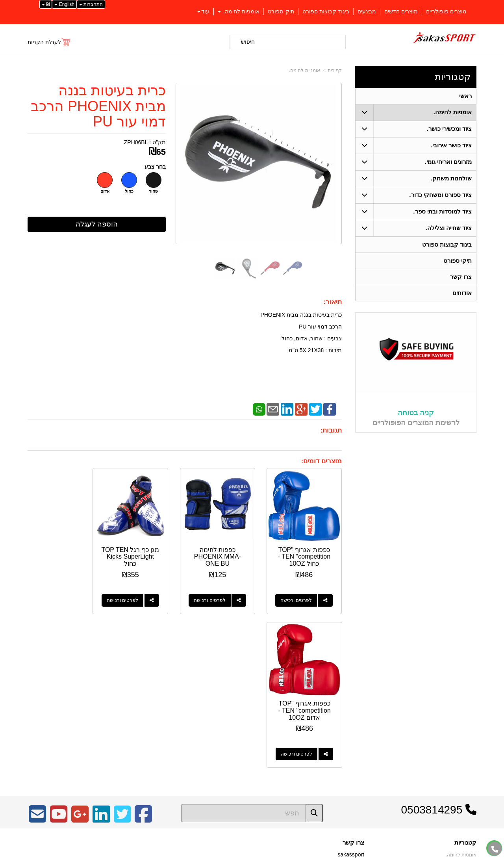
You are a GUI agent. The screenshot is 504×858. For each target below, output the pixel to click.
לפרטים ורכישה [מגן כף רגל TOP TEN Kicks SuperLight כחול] (136, 594)
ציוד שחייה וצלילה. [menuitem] (449, 228)
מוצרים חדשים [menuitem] (401, 11)
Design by (110, 715)
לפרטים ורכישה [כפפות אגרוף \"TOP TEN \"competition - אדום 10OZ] (54, 594)
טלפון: (357, 717)
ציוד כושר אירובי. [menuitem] (451, 145)
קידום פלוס (239, 852)
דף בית (335, 71)
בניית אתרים (218, 852)
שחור (154, 191)
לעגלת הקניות (44, 42)
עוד (203, 11)
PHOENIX (273, 315)
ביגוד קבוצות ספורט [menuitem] (326, 11)
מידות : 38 (330, 350)
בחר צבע (155, 167)
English (64, 4)
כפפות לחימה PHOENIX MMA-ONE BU (225, 551)
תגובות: (331, 430)
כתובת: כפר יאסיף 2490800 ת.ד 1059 (320, 705)
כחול (129, 191)
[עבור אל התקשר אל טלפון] (495, 849)
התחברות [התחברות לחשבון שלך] (91, 4)
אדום (105, 191)
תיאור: (333, 302)
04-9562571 (335, 718)
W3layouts (125, 715)
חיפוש (248, 42)
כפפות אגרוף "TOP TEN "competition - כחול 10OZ (307, 551)
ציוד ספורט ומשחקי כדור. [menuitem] (440, 195)
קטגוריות (453, 77)
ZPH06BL (136, 142)
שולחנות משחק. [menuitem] (451, 178)
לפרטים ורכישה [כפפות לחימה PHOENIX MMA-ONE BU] (217, 594)
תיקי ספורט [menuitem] (281, 11)
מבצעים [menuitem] (367, 11)
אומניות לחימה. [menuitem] (239, 11)
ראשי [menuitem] (465, 96)
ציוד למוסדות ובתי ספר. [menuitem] (442, 211)
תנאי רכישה (352, 728)
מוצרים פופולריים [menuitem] (446, 11)
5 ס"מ (296, 350)
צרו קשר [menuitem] (461, 277)
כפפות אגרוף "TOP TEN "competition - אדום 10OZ (62, 551)
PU (303, 327)
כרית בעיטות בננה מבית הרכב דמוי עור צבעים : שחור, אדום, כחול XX (301, 344)
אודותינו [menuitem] (462, 293)
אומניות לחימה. (305, 71)
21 (310, 350)
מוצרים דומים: (321, 461)
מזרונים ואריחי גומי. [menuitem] (448, 162)
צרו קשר (353, 683)
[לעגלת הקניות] (49, 42)
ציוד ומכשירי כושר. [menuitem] (449, 129)
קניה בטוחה (416, 413)
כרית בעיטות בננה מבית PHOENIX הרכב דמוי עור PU (98, 106)
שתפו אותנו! (352, 748)
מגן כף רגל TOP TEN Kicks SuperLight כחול (144, 551)
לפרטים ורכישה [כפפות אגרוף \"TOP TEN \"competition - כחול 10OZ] (299, 594)
